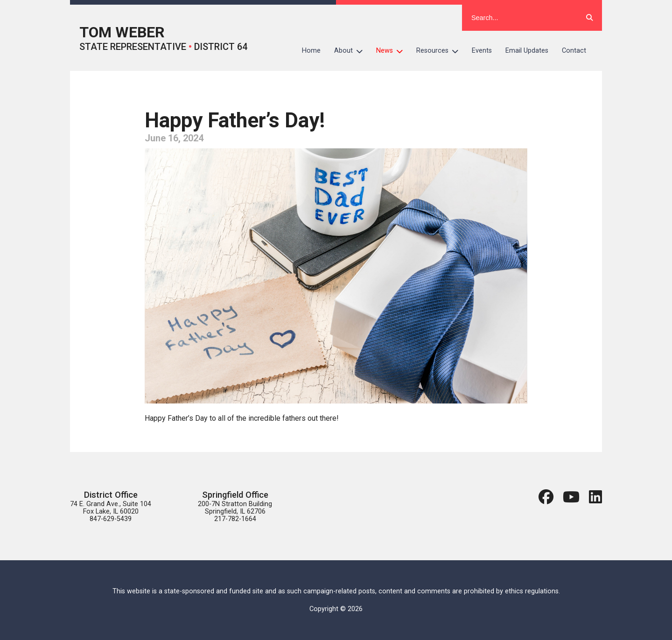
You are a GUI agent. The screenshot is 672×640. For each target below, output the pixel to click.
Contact (574, 51)
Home (311, 51)
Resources (441, 51)
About (352, 51)
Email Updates (527, 51)
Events (482, 51)
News (393, 51)
